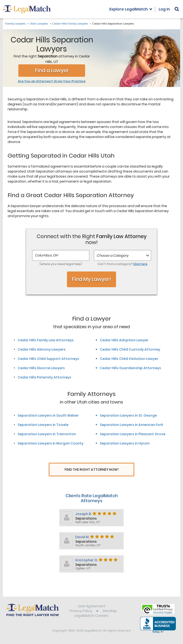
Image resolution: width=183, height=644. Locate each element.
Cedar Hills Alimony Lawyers (42, 349)
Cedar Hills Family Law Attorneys (46, 340)
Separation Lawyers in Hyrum (125, 443)
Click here (140, 264)
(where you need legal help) (61, 264)
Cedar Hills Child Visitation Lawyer (129, 359)
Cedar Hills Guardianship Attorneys (130, 368)
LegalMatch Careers (91, 616)
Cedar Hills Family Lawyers (70, 24)
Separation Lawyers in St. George (128, 415)
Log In (164, 9)
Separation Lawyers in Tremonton (47, 434)
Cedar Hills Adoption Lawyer (124, 340)
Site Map (110, 611)
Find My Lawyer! (91, 279)
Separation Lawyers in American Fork (131, 425)
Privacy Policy (81, 611)
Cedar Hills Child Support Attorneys (48, 359)
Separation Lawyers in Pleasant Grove (133, 434)
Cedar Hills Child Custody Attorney (130, 349)
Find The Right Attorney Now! (92, 470)
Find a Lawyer (52, 70)
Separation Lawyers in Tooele (43, 425)
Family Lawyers (15, 24)
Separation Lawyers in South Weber (48, 415)
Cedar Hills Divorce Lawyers (41, 368)
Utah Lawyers (39, 24)
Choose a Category (112, 256)
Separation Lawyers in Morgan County (51, 443)
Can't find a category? (122, 264)
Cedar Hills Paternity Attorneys (44, 377)
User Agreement (92, 607)
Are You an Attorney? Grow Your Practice (52, 81)
